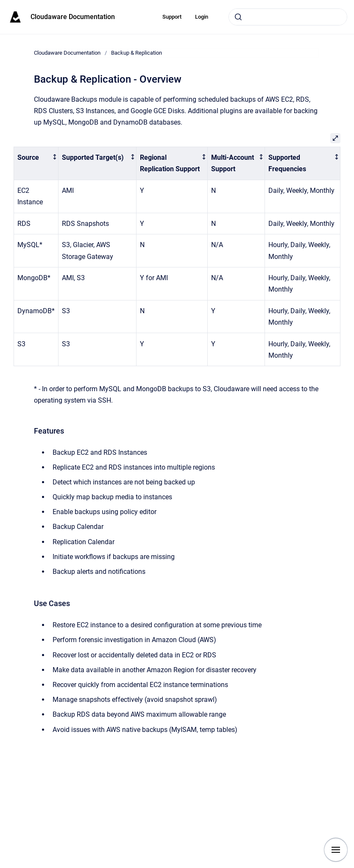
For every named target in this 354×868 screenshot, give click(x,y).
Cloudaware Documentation (73, 17)
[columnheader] (36, 164)
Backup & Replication (137, 53)
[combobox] (288, 17)
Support (172, 17)
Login (202, 17)
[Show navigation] (336, 850)
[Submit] (238, 17)
